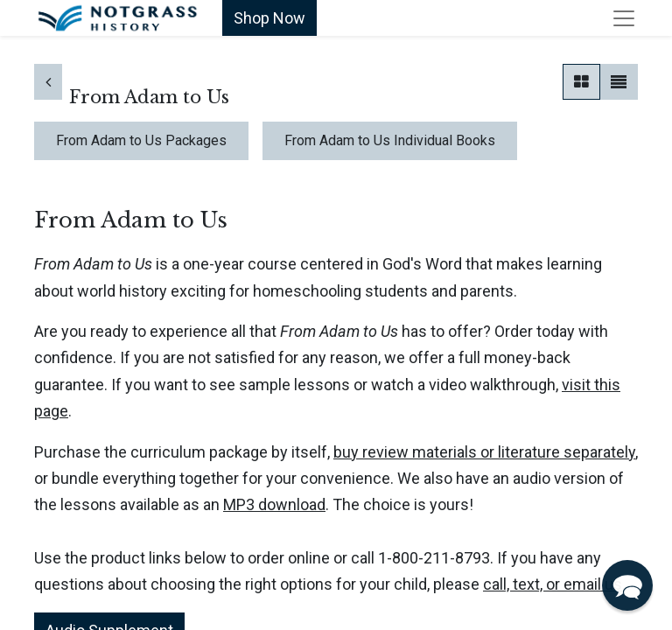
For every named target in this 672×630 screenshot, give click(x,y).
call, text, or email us (553, 584)
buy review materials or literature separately (484, 452)
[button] (627, 585)
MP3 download (274, 504)
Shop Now (269, 18)
